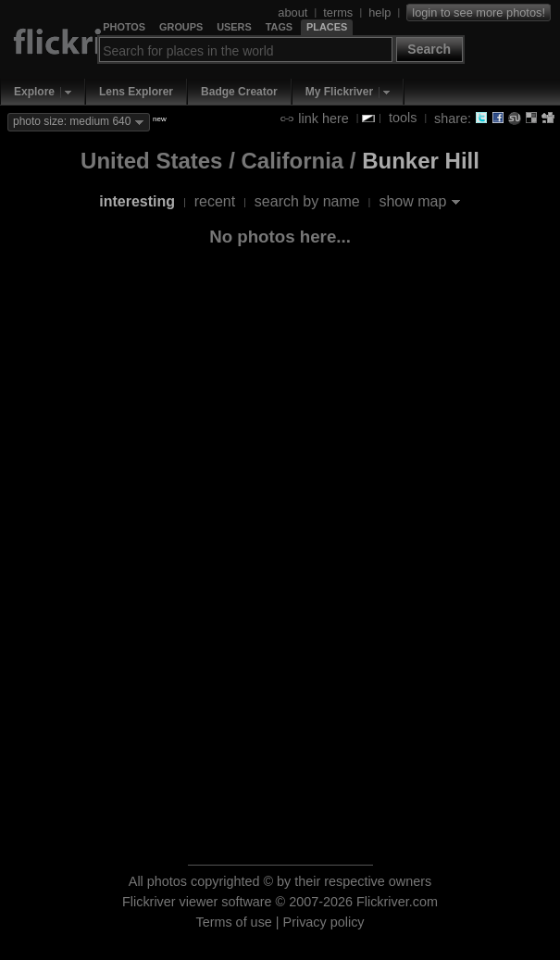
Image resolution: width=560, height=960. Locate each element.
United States (151, 161)
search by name (307, 201)
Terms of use (233, 922)
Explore (34, 92)
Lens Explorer (136, 92)
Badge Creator (239, 92)
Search (429, 49)
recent (215, 201)
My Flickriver (339, 92)
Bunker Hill (421, 161)
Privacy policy (324, 922)
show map (412, 201)
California (292, 161)
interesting (137, 201)
